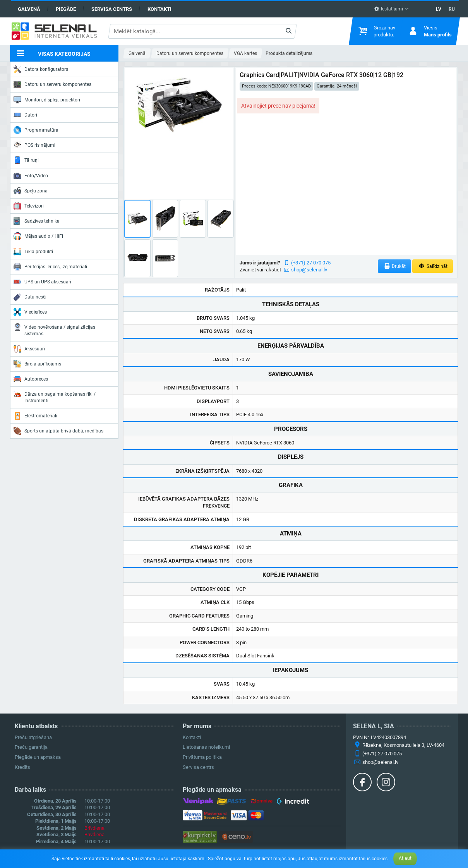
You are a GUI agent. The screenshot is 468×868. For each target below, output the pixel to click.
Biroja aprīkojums (37, 364)
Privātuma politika (202, 757)
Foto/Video (31, 176)
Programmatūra (36, 130)
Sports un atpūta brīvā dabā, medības (58, 431)
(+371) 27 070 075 (311, 263)
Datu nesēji (31, 297)
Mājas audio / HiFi (38, 236)
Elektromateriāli (35, 416)
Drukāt (395, 266)
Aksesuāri (29, 349)
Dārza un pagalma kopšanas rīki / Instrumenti (55, 397)
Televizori (29, 206)
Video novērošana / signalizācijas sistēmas (54, 330)
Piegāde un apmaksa (38, 757)
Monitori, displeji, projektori (47, 100)
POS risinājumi (34, 145)
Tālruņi (26, 160)
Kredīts (22, 767)
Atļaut (405, 858)
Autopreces (31, 379)
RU (452, 9)
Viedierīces (30, 312)
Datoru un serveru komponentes (52, 84)
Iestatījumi (388, 9)
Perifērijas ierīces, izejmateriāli (50, 267)
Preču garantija (31, 747)
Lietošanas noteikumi (206, 747)
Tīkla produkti (33, 252)
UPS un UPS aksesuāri (42, 282)
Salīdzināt (433, 266)
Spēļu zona (31, 191)
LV (439, 9)
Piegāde (66, 9)
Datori (25, 115)
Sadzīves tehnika (37, 221)
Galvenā (29, 9)
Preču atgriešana (33, 737)
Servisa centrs (112, 9)
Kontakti (159, 9)
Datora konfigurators (41, 69)
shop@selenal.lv (309, 270)
